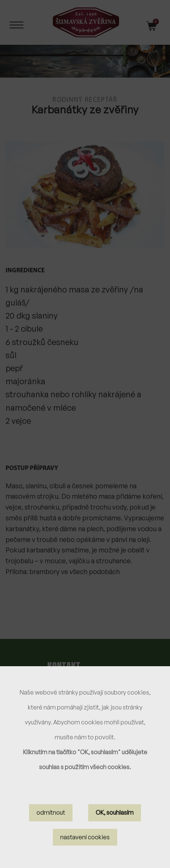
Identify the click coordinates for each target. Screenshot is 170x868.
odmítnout (51, 820)
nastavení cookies (85, 844)
